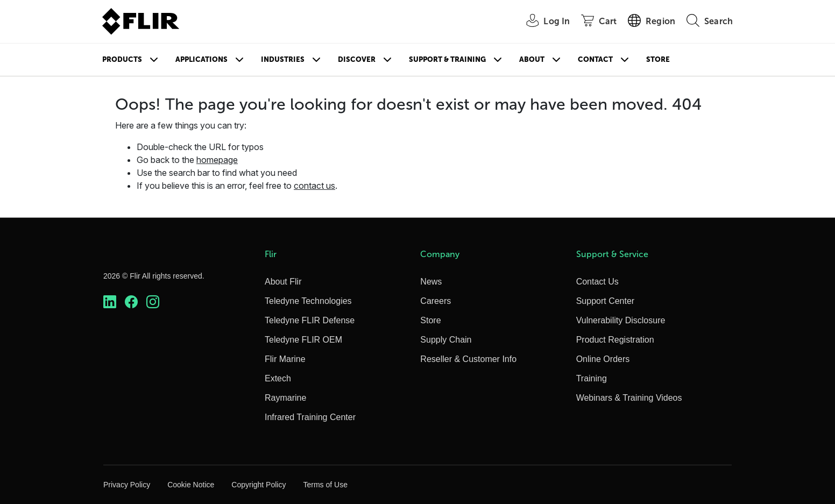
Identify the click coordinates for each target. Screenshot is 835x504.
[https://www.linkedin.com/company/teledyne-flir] (110, 302)
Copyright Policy (259, 485)
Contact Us (597, 282)
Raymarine (285, 398)
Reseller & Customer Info (468, 359)
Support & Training (447, 59)
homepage (217, 160)
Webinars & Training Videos (629, 398)
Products (122, 59)
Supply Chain (446, 340)
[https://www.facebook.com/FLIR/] (131, 302)
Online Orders (603, 359)
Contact (595, 59)
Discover (357, 59)
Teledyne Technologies (308, 301)
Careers (436, 301)
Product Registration (615, 340)
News (431, 282)
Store (658, 59)
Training (592, 378)
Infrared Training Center (310, 417)
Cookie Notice (191, 485)
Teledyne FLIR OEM (303, 340)
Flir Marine (285, 359)
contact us (314, 186)
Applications (201, 59)
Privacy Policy (127, 485)
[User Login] (542, 22)
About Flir (283, 282)
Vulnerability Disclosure (621, 320)
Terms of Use (325, 485)
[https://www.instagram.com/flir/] (153, 302)
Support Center (606, 301)
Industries (283, 59)
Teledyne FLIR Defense (310, 320)
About (532, 59)
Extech (278, 378)
